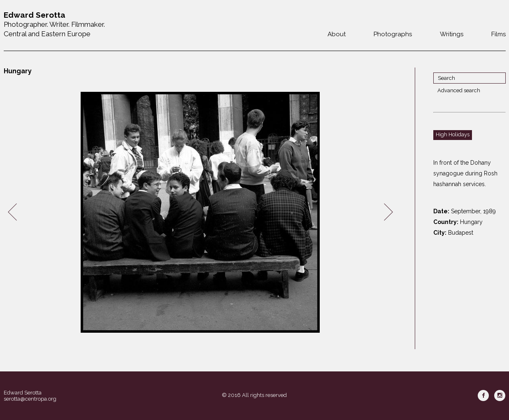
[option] (200, 212)
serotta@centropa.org (30, 399)
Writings (452, 34)
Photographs (393, 34)
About (337, 34)
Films (499, 34)
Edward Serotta (23, 393)
